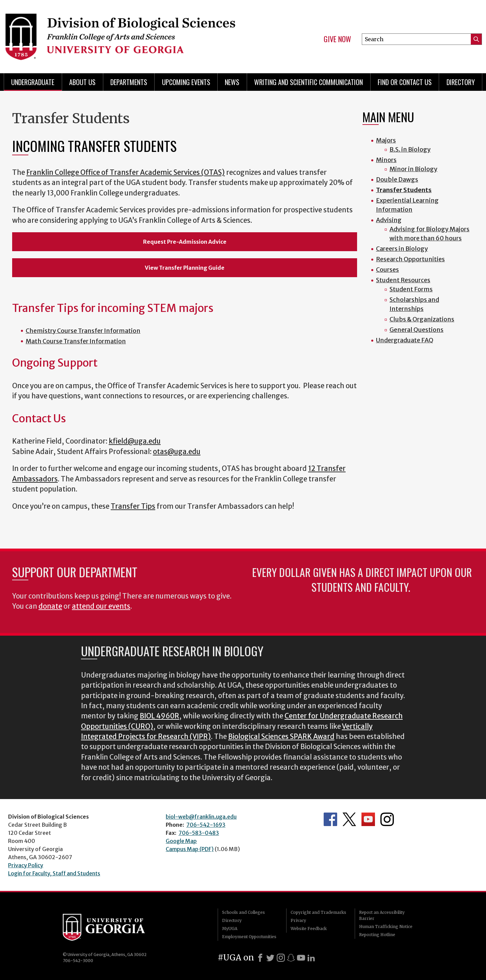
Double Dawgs (397, 179)
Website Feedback (309, 929)
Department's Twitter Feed (349, 819)
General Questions (416, 330)
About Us (82, 82)
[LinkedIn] (311, 958)
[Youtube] (301, 958)
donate (50, 606)
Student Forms (411, 289)
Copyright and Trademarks (318, 912)
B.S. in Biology (410, 149)
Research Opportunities (410, 259)
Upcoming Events (186, 82)
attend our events (101, 606)
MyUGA (230, 929)
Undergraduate (33, 82)
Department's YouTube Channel (368, 819)
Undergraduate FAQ (405, 340)
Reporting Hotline (377, 935)
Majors (386, 140)
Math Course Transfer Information (76, 341)
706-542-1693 (206, 825)
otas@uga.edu (177, 452)
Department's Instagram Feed (387, 819)
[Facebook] (260, 958)
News (232, 82)
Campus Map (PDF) (190, 849)
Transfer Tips (133, 506)
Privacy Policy (26, 865)
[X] (270, 958)
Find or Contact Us (405, 82)
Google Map (181, 841)
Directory (461, 82)
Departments (129, 82)
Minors (386, 160)
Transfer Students (404, 190)
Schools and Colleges (244, 912)
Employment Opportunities (249, 937)
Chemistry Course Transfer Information (83, 331)
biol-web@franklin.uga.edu (201, 817)
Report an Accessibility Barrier (382, 915)
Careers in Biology (402, 249)
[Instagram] (281, 958)
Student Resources (403, 280)
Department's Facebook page (330, 819)
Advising (389, 220)
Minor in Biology (413, 169)
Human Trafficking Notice (386, 926)
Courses (387, 270)
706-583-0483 (199, 833)
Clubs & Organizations (422, 319)
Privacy (298, 920)
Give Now (337, 39)
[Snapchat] (291, 958)
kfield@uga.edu (135, 441)
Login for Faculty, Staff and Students (54, 873)
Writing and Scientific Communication (308, 82)
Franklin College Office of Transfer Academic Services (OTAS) (126, 173)
